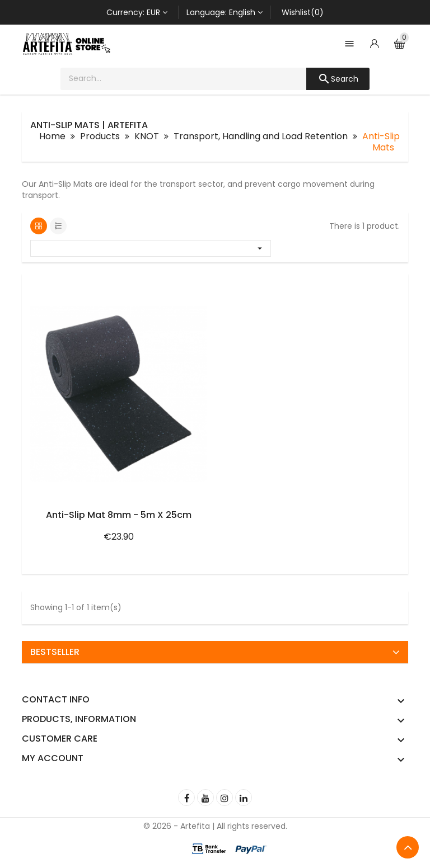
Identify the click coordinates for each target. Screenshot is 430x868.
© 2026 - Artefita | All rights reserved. (215, 826)
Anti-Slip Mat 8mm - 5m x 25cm (119, 515)
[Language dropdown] (225, 12)
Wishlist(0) (303, 12)
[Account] (375, 44)
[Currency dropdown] (137, 12)
